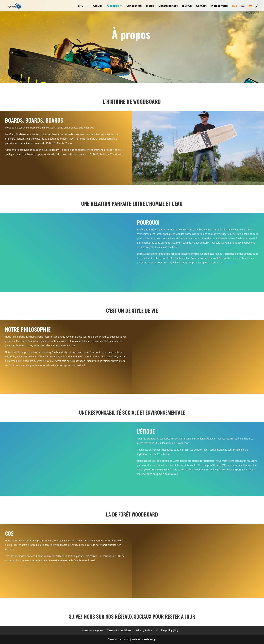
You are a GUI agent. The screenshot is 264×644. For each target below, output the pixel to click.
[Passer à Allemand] (250, 8)
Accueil (98, 6)
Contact (201, 6)
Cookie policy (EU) (167, 630)
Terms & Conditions (119, 630)
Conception (134, 6)
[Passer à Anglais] (243, 8)
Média (150, 6)
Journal (187, 6)
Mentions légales (93, 630)
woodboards (230, 262)
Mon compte (219, 6)
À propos (113, 6)
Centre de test (168, 6)
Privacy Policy (144, 630)
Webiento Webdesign (144, 639)
